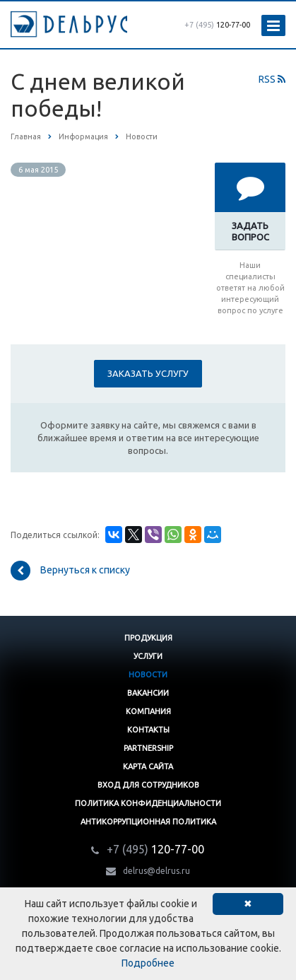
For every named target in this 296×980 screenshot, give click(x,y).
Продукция (148, 638)
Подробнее (148, 963)
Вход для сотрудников (148, 785)
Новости (148, 675)
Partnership (148, 748)
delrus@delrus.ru (156, 871)
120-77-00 (217, 25)
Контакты (148, 730)
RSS (272, 79)
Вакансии (148, 693)
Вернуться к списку (70, 571)
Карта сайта (148, 766)
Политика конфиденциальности (148, 803)
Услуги (148, 656)
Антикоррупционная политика (148, 822)
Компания (148, 711)
